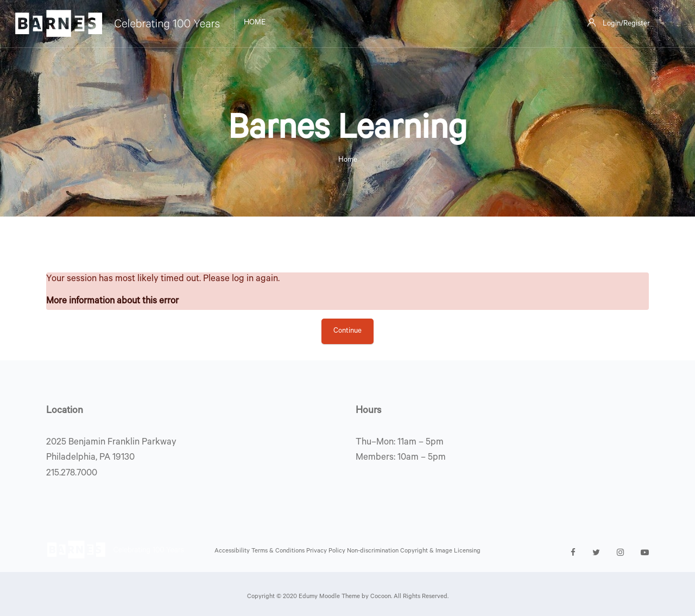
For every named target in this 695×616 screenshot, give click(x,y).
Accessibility (233, 552)
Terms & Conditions (279, 552)
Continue (347, 331)
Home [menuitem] (255, 23)
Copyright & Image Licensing (440, 552)
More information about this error (112, 302)
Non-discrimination (374, 552)
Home (348, 160)
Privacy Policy (327, 552)
